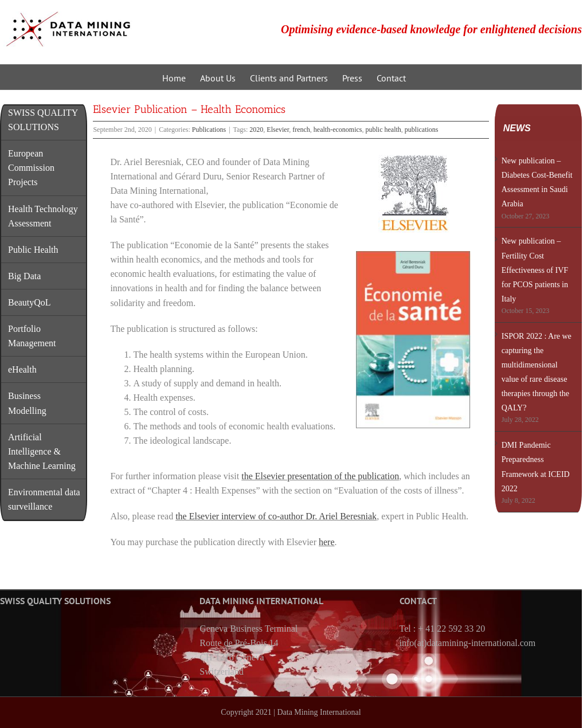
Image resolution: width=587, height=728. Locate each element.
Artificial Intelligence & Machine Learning (42, 451)
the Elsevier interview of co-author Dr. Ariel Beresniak (276, 516)
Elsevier (278, 130)
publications (422, 130)
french (301, 130)
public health (383, 130)
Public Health (33, 250)
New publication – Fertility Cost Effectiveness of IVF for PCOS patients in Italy (535, 270)
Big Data (24, 276)
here (327, 542)
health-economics (338, 130)
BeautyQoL (30, 302)
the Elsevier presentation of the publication (320, 476)
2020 (256, 130)
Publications (209, 130)
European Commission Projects (31, 168)
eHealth (22, 369)
